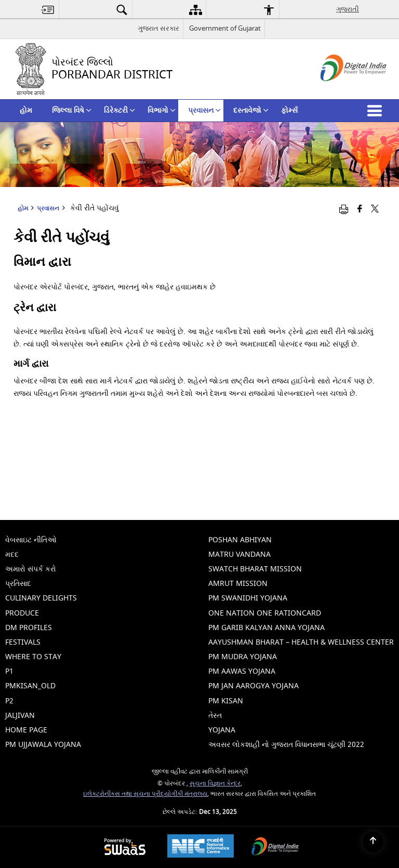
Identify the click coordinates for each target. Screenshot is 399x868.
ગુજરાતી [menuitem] (348, 9)
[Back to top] (373, 842)
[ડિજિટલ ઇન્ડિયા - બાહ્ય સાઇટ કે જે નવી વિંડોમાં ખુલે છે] (341, 90)
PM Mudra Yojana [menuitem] (243, 657)
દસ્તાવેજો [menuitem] (251, 110)
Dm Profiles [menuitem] (29, 628)
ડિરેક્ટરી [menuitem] (119, 110)
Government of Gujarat (225, 28)
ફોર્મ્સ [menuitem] (289, 110)
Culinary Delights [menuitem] (41, 598)
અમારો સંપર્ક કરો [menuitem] (31, 569)
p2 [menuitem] (9, 701)
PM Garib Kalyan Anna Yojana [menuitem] (267, 628)
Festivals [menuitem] (23, 642)
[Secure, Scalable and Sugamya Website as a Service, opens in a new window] (125, 847)
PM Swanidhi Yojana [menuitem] (248, 598)
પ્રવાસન (48, 209)
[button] (377, 111)
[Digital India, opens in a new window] (275, 847)
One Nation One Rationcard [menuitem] (265, 613)
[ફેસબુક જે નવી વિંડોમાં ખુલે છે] (360, 209)
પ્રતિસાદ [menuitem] (18, 584)
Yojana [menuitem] (222, 730)
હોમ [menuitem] (26, 110)
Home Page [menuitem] (26, 730)
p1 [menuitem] (9, 671)
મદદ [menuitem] (12, 555)
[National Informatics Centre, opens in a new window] (201, 847)
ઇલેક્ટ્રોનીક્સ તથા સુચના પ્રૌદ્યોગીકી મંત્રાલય (145, 794)
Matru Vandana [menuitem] (240, 555)
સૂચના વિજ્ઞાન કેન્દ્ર (215, 784)
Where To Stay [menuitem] (33, 657)
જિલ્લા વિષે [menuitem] (72, 110)
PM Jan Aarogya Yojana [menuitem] (254, 686)
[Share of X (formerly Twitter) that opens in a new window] (375, 209)
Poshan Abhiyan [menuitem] (240, 540)
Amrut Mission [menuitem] (238, 584)
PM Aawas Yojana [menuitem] (242, 671)
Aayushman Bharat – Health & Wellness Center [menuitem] (301, 642)
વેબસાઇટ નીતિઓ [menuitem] (31, 540)
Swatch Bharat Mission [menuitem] (255, 569)
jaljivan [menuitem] (20, 716)
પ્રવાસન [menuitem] (204, 110)
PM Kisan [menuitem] (226, 701)
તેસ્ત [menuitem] (215, 716)
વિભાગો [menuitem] (162, 110)
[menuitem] (48, 10)
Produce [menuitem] (22, 613)
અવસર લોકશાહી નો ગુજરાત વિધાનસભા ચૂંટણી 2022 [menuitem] (286, 745)
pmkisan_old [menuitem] (30, 686)
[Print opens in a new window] (344, 209)
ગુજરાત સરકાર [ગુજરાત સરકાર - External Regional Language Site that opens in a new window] (158, 28)
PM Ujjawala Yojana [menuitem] (43, 745)
